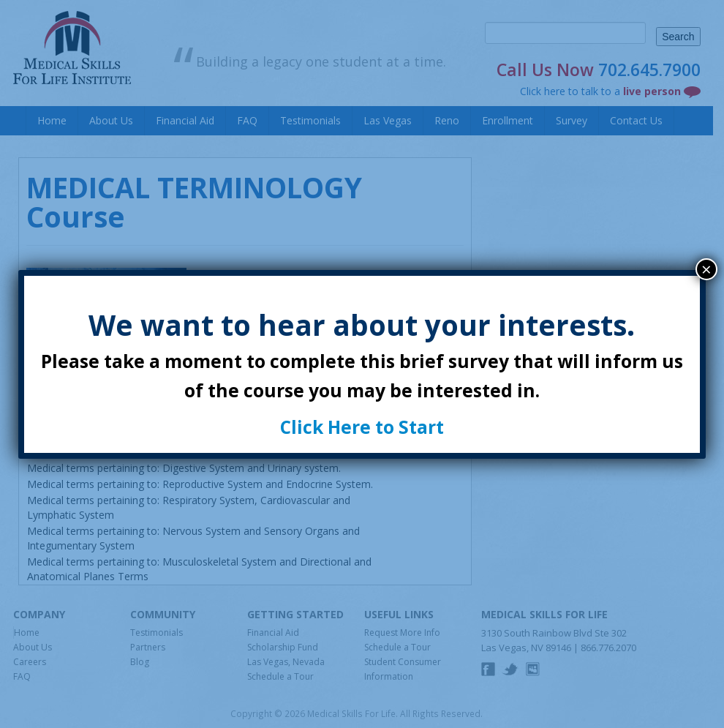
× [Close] (706, 269)
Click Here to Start (362, 427)
